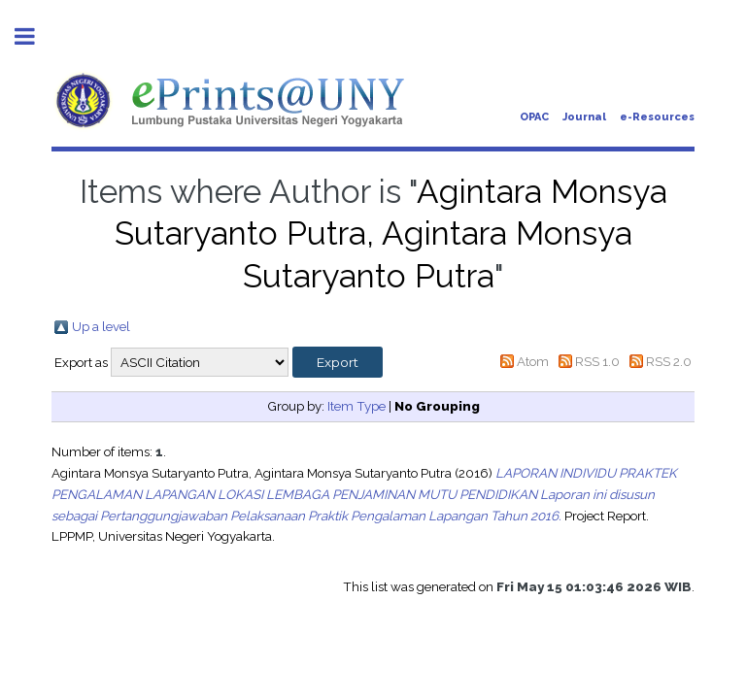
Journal (584, 117)
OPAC (534, 117)
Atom (533, 361)
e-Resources (657, 117)
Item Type (356, 406)
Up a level (101, 326)
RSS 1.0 (597, 361)
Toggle (35, 36)
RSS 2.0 (669, 361)
